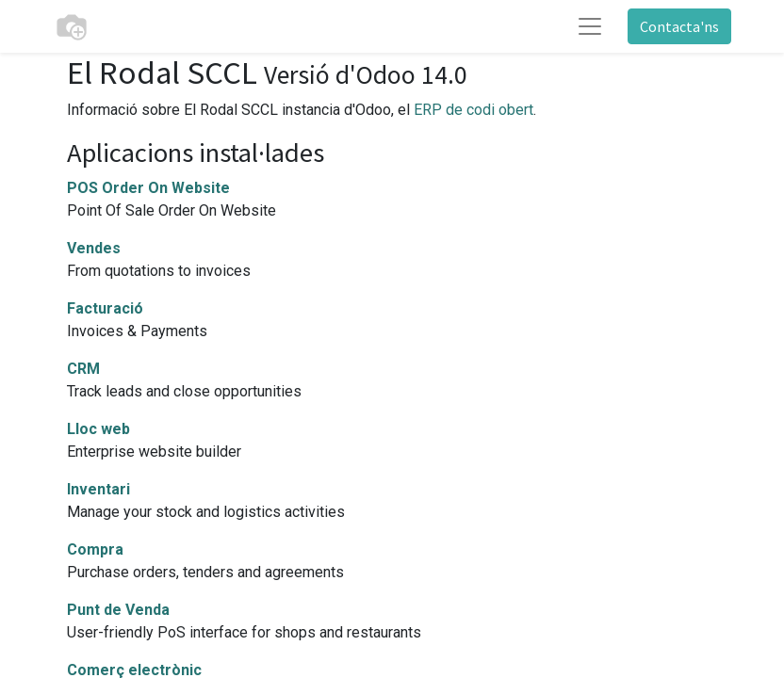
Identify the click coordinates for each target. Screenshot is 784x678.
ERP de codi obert (474, 110)
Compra (95, 549)
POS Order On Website (148, 188)
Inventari (98, 489)
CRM (83, 369)
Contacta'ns (679, 26)
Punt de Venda (118, 610)
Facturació (105, 308)
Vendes (94, 248)
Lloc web (98, 429)
